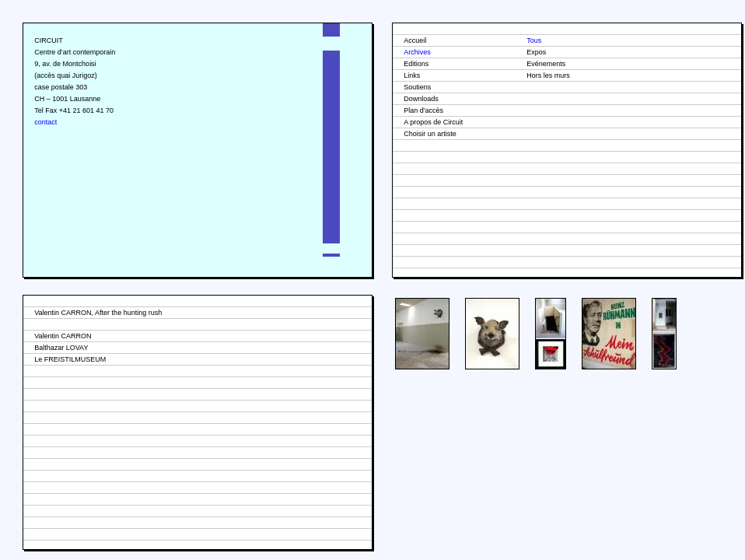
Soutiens (417, 87)
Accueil (415, 40)
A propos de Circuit (433, 122)
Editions (416, 64)
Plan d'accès (423, 110)
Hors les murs (548, 75)
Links (412, 75)
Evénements (546, 64)
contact (45, 122)
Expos (536, 52)
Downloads (421, 99)
